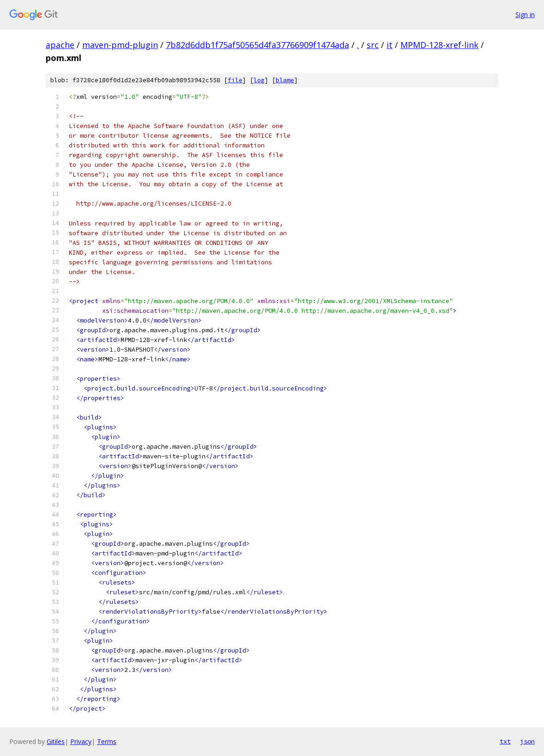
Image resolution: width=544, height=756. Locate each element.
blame (285, 80)
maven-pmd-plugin (120, 45)
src (373, 45)
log (259, 80)
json (527, 741)
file (235, 80)
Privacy (81, 741)
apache (60, 45)
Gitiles (56, 741)
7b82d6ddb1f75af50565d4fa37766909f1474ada (257, 45)
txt (505, 741)
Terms (107, 741)
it (390, 45)
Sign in (525, 15)
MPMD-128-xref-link (439, 45)
